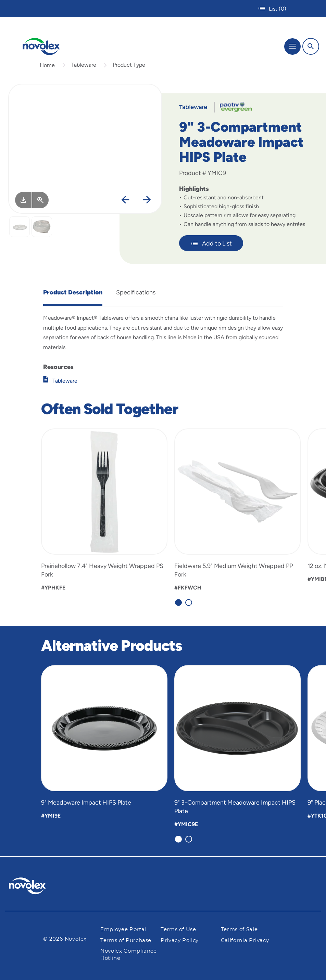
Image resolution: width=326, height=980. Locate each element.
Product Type (129, 65)
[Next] (147, 200)
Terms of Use (178, 930)
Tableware (84, 65)
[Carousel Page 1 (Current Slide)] (178, 602)
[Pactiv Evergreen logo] (33, 887)
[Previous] (125, 200)
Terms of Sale (239, 930)
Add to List (211, 243)
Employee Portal (123, 930)
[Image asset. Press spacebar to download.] (23, 200)
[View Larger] (40, 200)
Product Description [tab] (73, 292)
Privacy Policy (180, 941)
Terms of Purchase (126, 941)
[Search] (311, 46)
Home (47, 65)
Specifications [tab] (136, 292)
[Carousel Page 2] (189, 602)
